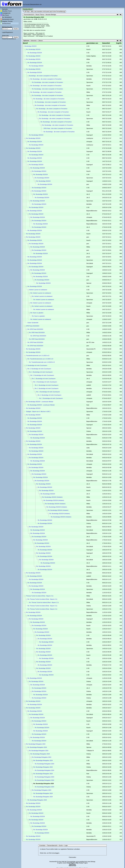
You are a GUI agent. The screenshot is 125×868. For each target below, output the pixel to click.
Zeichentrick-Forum (8, 19)
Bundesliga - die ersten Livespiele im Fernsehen (43, 76)
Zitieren (41, 41)
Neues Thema (40, 15)
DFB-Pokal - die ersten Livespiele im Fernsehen (58, 128)
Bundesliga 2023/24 (31, 46)
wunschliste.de (12, 39)
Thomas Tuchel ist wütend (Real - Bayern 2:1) (40, 596)
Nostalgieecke (6, 13)
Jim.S (88, 194)
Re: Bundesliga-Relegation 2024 (36, 744)
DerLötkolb (90, 263)
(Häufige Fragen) (82, 863)
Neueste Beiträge (51, 15)
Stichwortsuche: (7, 27)
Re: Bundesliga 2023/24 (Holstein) (52, 497)
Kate (88, 405)
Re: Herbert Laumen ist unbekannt (41, 293)
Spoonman (90, 69)
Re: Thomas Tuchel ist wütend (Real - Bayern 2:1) (42, 599)
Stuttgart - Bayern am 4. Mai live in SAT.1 (38, 412)
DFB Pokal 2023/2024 (33, 326)
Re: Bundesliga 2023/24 (33, 49)
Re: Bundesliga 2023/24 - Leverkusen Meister (40, 402)
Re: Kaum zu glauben (37, 313)
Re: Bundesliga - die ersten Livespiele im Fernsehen (46, 79)
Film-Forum (5, 15)
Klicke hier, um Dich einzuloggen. (50, 853)
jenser (88, 257)
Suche (61, 845)
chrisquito (89, 142)
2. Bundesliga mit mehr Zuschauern (37, 365)
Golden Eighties (91, 56)
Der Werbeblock (7, 17)
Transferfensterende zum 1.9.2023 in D (38, 356)
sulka (88, 448)
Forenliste (42, 845)
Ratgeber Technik (7, 21)
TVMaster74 (90, 751)
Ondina (88, 431)
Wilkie (88, 59)
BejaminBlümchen (92, 211)
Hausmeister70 (91, 349)
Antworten (34, 41)
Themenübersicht (29, 15)
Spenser (89, 283)
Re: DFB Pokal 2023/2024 (35, 329)
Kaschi (88, 49)
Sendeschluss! (6, 23)
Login (4, 32)
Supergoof (89, 135)
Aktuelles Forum (7, 11)
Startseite (5, 9)
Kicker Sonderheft (33, 323)
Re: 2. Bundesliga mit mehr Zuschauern (39, 369)
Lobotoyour (90, 138)
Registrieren (9, 32)
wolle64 (89, 385)
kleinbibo (89, 66)
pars (88, 184)
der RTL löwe (90, 342)
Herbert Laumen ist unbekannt (38, 290)
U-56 (36, 19)
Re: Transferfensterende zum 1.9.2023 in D (40, 359)
